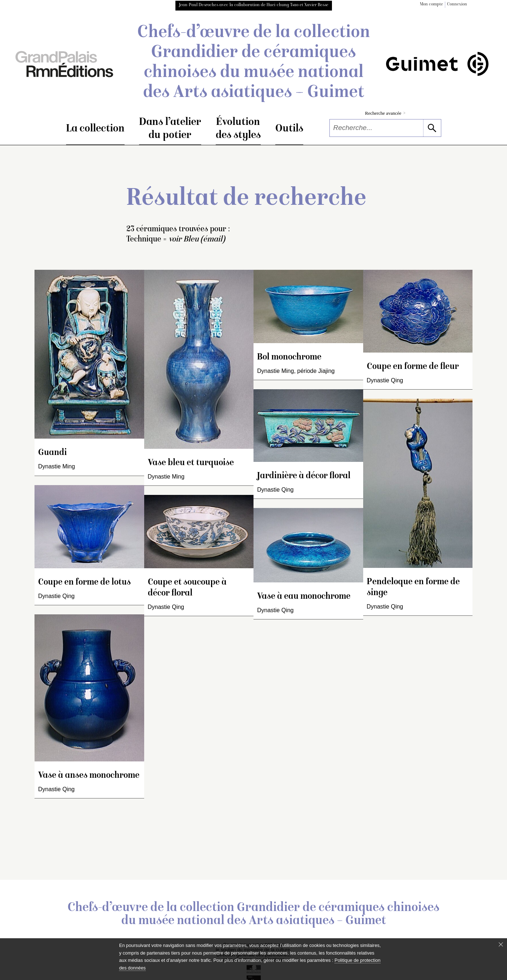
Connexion (457, 5)
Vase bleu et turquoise (191, 463)
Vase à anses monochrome (89, 776)
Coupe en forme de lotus (84, 583)
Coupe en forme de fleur (413, 367)
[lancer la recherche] (432, 128)
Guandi (52, 453)
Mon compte (431, 5)
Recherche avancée (385, 113)
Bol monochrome (289, 357)
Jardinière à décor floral (304, 476)
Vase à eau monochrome (304, 597)
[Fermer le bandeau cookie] (501, 944)
